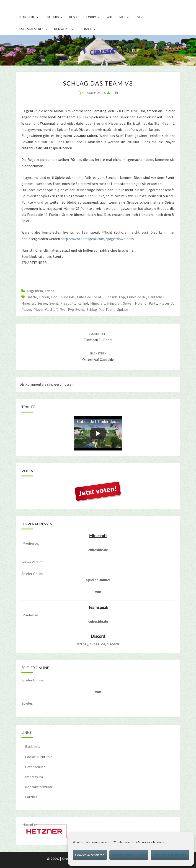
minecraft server (120, 303)
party (153, 303)
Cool (55, 297)
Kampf (83, 303)
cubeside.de (137, 297)
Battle (32, 297)
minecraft (98, 303)
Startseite (27, 17)
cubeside (68, 297)
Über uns (52, 17)
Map (122, 17)
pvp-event (76, 309)
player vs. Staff (45, 309)
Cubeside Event (89, 297)
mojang (141, 303)
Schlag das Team (101, 309)
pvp (63, 309)
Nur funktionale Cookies (129, 855)
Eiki (115, 93)
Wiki (110, 17)
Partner (31, 797)
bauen (44, 297)
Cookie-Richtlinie (39, 757)
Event (140, 17)
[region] (98, 50)
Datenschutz (35, 767)
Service (86, 29)
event (54, 303)
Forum (91, 17)
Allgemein (35, 291)
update (122, 309)
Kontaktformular (39, 787)
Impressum (34, 777)
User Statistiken (31, 29)
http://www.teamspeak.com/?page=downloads (97, 239)
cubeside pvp (114, 297)
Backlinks (33, 747)
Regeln (74, 17)
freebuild (68, 303)
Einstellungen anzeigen (170, 855)
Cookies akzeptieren (90, 855)
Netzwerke (62, 29)
